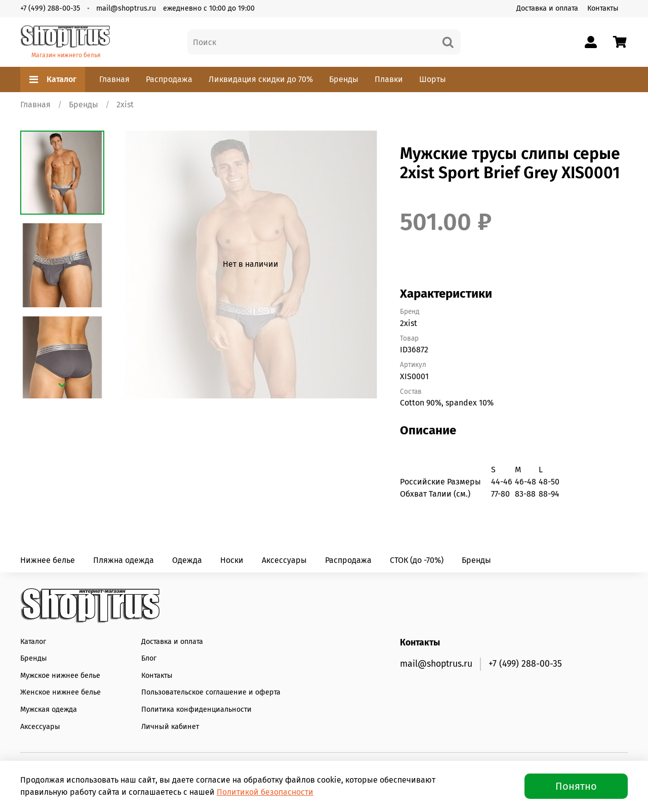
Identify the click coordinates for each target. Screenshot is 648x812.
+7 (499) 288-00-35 (50, 8)
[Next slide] (62, 385)
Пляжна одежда (124, 560)
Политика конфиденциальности (196, 709)
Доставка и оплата (547, 8)
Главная (114, 79)
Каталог (53, 79)
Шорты (433, 79)
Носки (232, 560)
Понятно (576, 786)
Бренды (344, 79)
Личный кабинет (170, 727)
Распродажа (169, 79)
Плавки (389, 79)
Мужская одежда (49, 709)
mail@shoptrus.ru (126, 8)
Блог (149, 658)
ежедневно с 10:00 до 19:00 (209, 8)
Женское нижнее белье (60, 692)
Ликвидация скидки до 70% (261, 79)
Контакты (603, 8)
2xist (125, 105)
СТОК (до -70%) (417, 560)
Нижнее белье (48, 560)
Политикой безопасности (265, 792)
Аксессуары (284, 560)
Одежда (187, 560)
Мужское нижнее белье (60, 676)
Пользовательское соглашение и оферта (211, 692)
